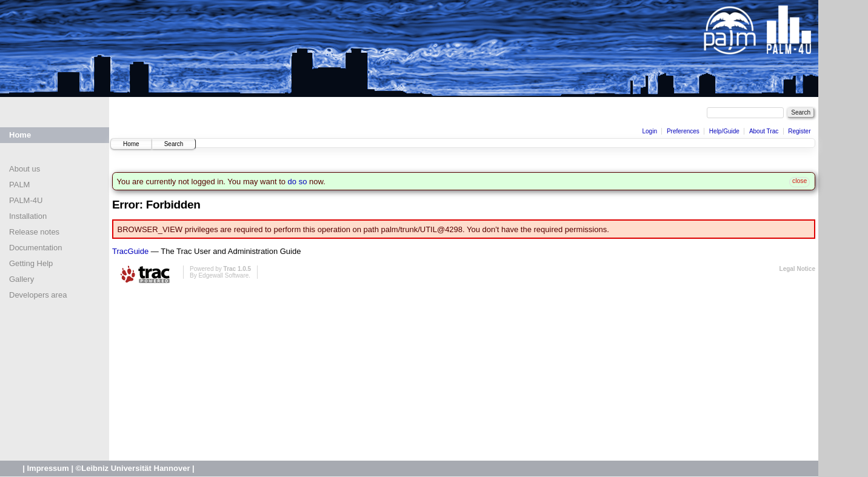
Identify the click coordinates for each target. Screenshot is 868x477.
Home (20, 135)
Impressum (48, 468)
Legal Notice (797, 269)
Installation (28, 216)
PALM (19, 185)
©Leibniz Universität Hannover (133, 468)
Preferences (683, 131)
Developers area (38, 295)
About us (25, 169)
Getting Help (31, 263)
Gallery (22, 279)
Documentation (35, 248)
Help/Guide (724, 131)
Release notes (34, 232)
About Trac (764, 131)
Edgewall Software (223, 275)
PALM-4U (26, 200)
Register (799, 131)
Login (649, 131)
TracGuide (130, 251)
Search (174, 144)
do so (298, 182)
